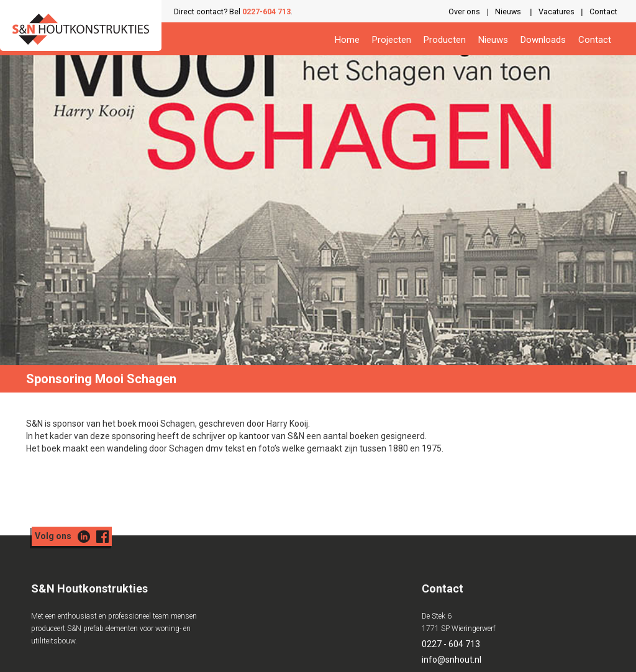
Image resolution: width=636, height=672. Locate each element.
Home (347, 40)
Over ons (464, 11)
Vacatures (556, 11)
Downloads (543, 40)
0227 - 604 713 (451, 644)
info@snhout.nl (452, 660)
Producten (445, 40)
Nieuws (508, 11)
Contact (603, 11)
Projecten (392, 40)
